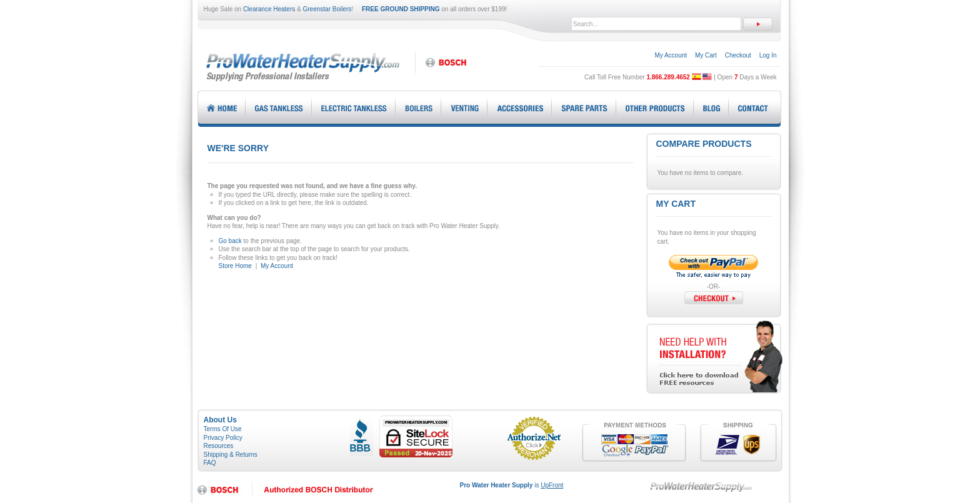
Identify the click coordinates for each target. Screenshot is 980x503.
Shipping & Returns (231, 455)
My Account (671, 55)
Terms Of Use (223, 429)
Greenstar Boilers (327, 9)
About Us (220, 420)
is (512, 485)
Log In (768, 55)
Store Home (235, 266)
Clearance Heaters (269, 9)
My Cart (706, 55)
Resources (219, 446)
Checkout (738, 55)
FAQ (210, 463)
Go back (230, 241)
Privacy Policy (223, 438)
